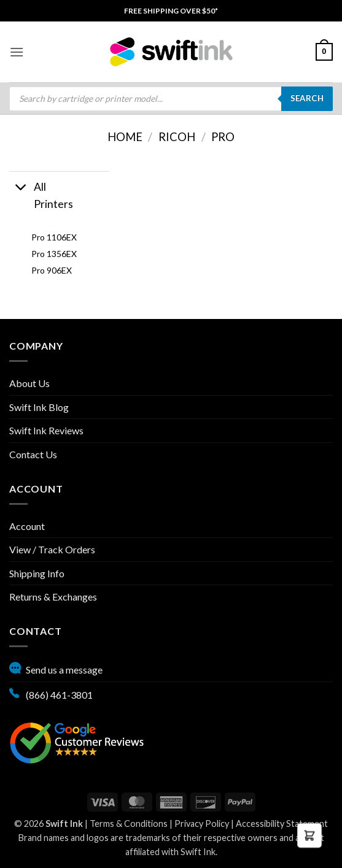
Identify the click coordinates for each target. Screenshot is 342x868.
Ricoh (177, 137)
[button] (17, 52)
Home (125, 137)
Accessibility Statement (282, 824)
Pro (223, 137)
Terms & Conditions (129, 824)
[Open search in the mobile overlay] (171, 99)
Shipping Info (37, 573)
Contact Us (33, 454)
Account (27, 526)
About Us (29, 383)
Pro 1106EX (54, 237)
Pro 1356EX (54, 254)
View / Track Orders (52, 549)
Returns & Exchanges (53, 597)
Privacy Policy (202, 824)
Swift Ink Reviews (46, 430)
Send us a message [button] (56, 668)
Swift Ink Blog (39, 407)
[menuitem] (171, 11)
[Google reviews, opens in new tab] (77, 741)
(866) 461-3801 (51, 693)
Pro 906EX (52, 270)
